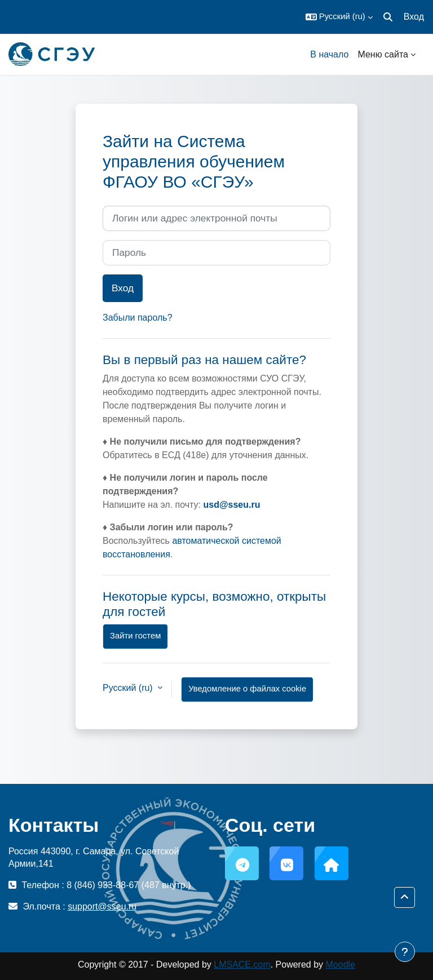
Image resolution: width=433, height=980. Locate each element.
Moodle (341, 965)
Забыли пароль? (138, 318)
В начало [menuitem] (329, 54)
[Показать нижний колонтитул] (405, 952)
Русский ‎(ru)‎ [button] (129, 688)
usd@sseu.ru (231, 505)
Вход (414, 17)
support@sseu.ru (102, 906)
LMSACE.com (242, 965)
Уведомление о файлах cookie (247, 689)
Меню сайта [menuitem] (383, 54)
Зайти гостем (135, 636)
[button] (339, 17)
